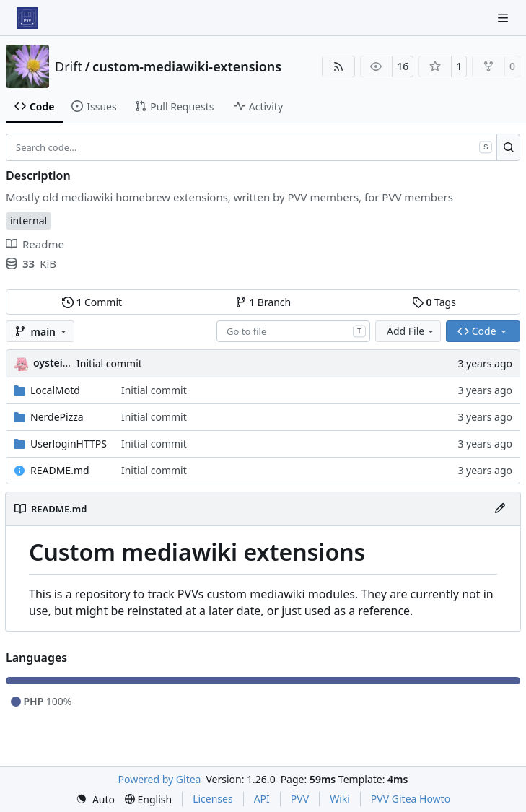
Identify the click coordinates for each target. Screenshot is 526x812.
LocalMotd (55, 390)
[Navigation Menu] (504, 18)
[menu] (95, 799)
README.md (60, 470)
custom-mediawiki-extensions (187, 66)
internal (29, 221)
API (262, 799)
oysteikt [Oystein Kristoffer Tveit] (53, 363)
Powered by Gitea (160, 779)
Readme (35, 244)
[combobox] (293, 331)
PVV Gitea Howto (411, 799)
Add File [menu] (411, 331)
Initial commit (109, 363)
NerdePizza (57, 417)
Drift (69, 66)
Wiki (340, 799)
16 (403, 66)
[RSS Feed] (338, 66)
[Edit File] (500, 509)
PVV (300, 799)
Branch (263, 302)
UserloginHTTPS (69, 444)
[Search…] (508, 147)
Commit (92, 302)
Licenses (213, 799)
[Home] (27, 18)
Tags (434, 302)
